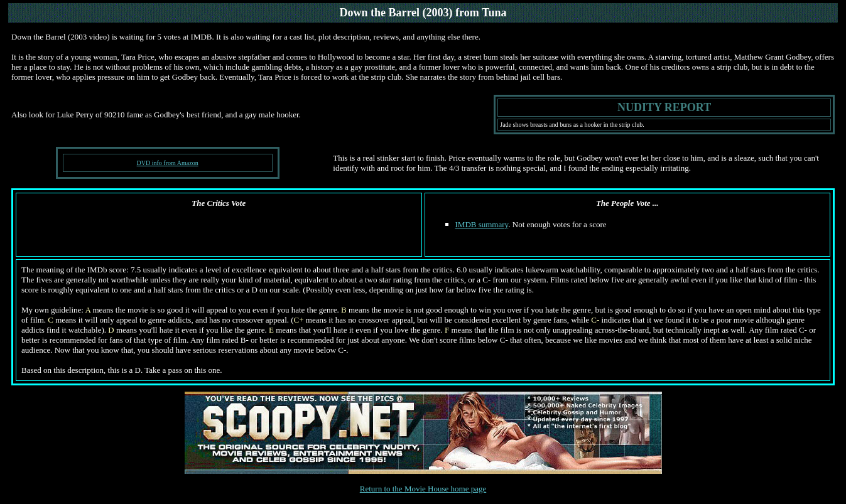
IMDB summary (482, 224)
